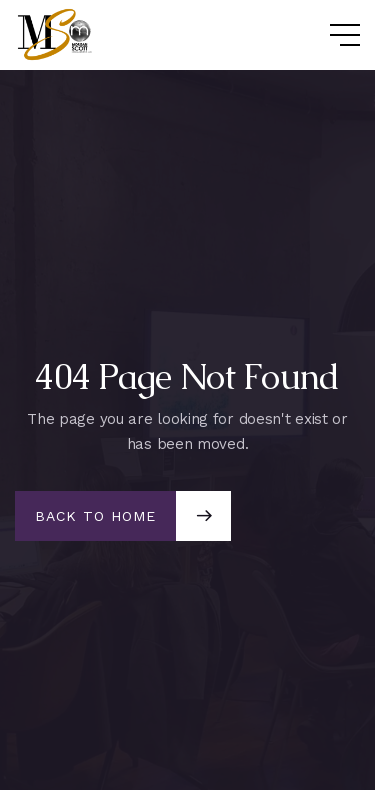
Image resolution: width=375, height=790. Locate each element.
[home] (60, 34)
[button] (325, 35)
